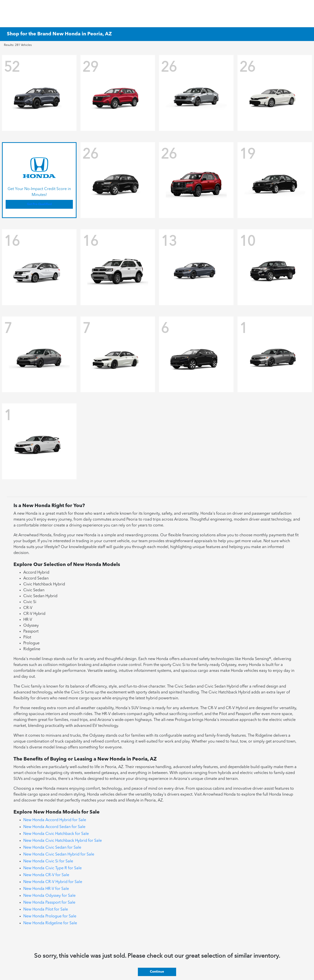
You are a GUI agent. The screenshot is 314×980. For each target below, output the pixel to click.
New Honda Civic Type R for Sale (52, 868)
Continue (157, 972)
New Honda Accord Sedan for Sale (54, 827)
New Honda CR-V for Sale (46, 875)
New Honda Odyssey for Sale (49, 896)
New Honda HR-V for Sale (46, 889)
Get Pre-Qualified (39, 204)
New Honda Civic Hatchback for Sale (56, 834)
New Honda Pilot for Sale (46, 910)
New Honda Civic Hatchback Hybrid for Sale (63, 841)
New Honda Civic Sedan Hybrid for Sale (59, 855)
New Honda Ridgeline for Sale (50, 923)
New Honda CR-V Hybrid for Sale (53, 882)
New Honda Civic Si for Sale (48, 861)
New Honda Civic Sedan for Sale (52, 848)
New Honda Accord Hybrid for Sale (55, 820)
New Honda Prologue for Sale (50, 916)
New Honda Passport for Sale (49, 903)
